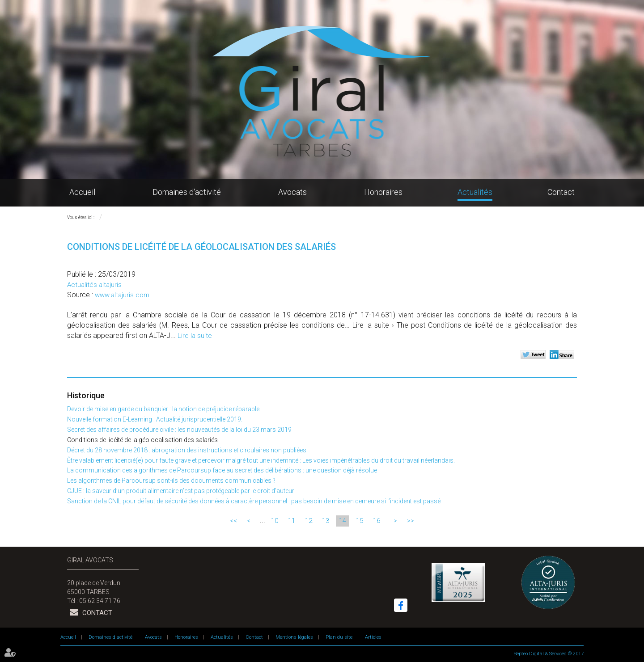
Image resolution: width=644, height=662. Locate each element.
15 (360, 521)
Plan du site (339, 637)
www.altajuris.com (122, 295)
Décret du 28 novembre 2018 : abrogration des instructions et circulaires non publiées (187, 450)
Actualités (475, 192)
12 (309, 521)
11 (292, 521)
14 (343, 521)
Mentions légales (294, 637)
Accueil (82, 192)
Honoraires (383, 192)
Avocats (292, 192)
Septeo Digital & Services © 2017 (549, 654)
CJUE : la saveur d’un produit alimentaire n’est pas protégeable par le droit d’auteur (181, 491)
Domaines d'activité (187, 192)
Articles (373, 637)
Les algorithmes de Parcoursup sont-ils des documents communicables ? (171, 481)
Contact (561, 192)
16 (377, 521)
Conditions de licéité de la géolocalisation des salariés (142, 440)
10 (275, 521)
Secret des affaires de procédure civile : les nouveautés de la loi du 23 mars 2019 (179, 430)
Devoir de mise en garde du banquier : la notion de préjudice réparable (163, 409)
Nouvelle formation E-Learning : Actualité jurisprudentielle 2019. (155, 419)
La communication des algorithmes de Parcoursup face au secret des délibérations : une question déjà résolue (222, 470)
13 (326, 521)
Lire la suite (195, 336)
